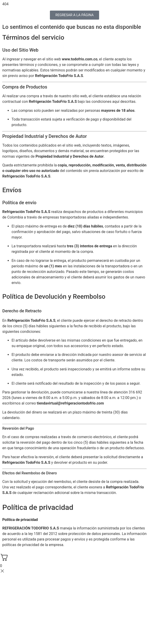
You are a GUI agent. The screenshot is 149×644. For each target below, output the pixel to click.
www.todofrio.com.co (80, 59)
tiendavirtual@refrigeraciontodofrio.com (70, 403)
